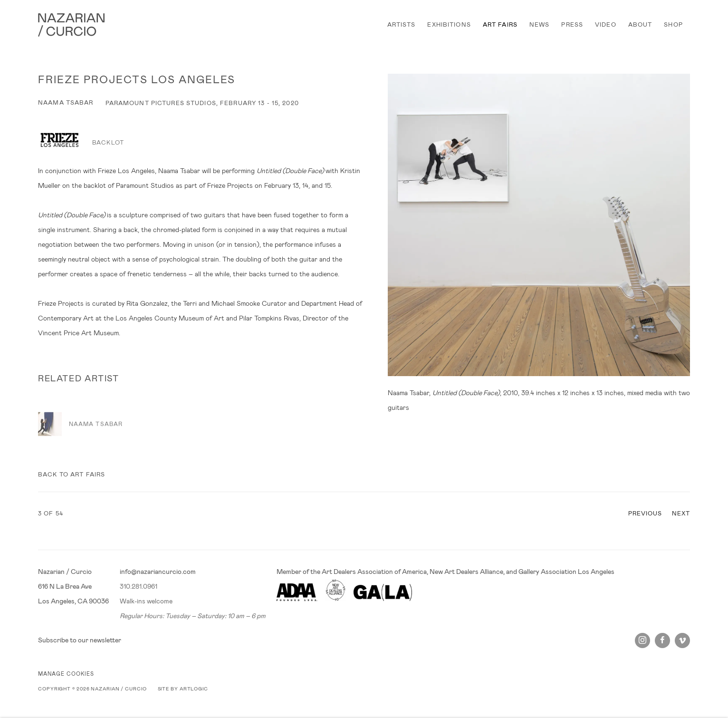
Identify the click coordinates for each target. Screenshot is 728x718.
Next (681, 514)
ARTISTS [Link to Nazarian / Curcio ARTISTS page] (402, 25)
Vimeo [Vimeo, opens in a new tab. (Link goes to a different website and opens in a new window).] (682, 640)
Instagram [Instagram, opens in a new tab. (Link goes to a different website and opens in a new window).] (642, 640)
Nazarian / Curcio (71, 25)
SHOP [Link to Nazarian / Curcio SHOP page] (673, 25)
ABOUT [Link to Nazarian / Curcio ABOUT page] (640, 25)
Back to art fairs (72, 475)
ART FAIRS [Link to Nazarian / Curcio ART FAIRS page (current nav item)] (500, 25)
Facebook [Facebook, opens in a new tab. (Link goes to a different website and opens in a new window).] (662, 640)
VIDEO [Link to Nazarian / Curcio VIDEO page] (606, 25)
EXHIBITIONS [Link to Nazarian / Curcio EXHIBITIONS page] (449, 25)
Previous (645, 514)
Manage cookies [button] (66, 674)
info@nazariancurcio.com (158, 572)
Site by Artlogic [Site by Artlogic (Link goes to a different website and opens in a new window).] (183, 689)
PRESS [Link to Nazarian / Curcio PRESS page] (572, 25)
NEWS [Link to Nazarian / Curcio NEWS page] (540, 25)
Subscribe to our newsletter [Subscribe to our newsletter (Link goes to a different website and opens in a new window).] (80, 640)
